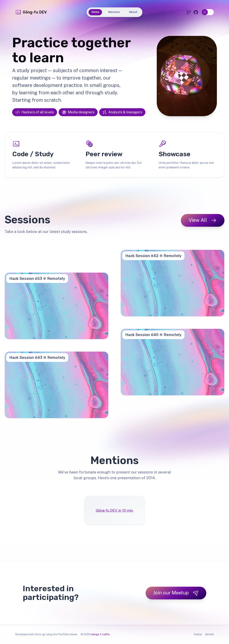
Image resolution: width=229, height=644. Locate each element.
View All (203, 220)
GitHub (209, 634)
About (133, 12)
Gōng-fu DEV (31, 12)
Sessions (114, 12)
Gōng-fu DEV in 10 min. (115, 510)
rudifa (106, 634)
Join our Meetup (176, 593)
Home (95, 12)
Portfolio (63, 634)
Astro (38, 634)
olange (95, 634)
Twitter (198, 634)
